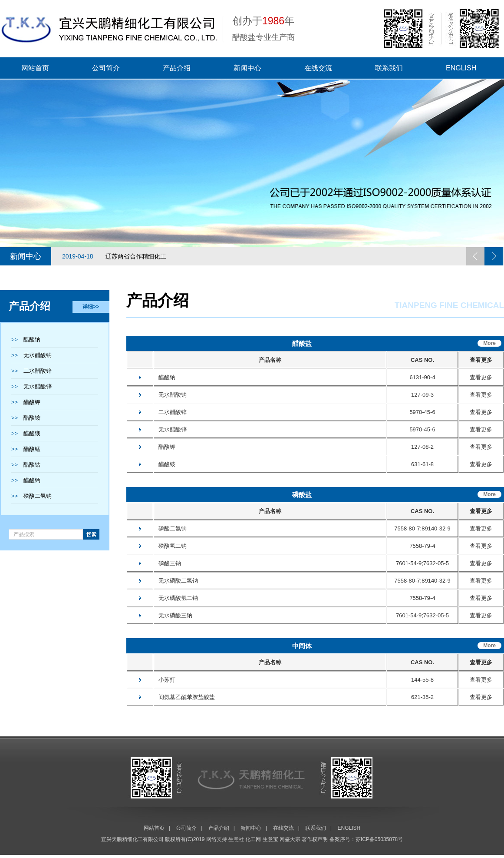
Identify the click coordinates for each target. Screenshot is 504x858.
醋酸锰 (32, 449)
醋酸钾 (32, 402)
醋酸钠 (32, 340)
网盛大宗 (290, 839)
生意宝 (270, 839)
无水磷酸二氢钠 (176, 581)
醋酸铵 (32, 418)
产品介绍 (177, 68)
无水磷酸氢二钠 (176, 598)
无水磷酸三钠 (173, 615)
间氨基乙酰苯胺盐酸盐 (185, 697)
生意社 (236, 839)
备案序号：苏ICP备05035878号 (366, 839)
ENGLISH (461, 68)
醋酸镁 (32, 433)
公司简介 (106, 68)
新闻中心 (247, 68)
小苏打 (165, 680)
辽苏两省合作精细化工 (114, 256)
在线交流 (318, 68)
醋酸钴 (32, 465)
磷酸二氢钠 (38, 496)
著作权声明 (315, 839)
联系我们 (389, 68)
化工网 (253, 839)
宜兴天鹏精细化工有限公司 (132, 839)
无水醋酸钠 (38, 355)
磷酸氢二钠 (171, 546)
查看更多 (481, 377)
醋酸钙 (32, 480)
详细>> (91, 307)
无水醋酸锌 (38, 386)
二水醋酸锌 (38, 371)
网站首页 (35, 68)
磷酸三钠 (168, 563)
